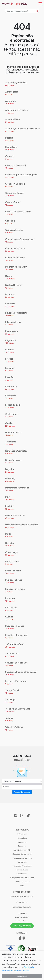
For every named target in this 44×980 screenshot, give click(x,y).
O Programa (22, 834)
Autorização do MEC (22, 850)
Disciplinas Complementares (22, 878)
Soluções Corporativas (22, 854)
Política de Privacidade (22, 866)
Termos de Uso (22, 870)
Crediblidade (22, 874)
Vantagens (22, 842)
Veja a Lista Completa (22, 907)
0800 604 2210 (22, 921)
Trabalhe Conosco (22, 882)
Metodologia (22, 838)
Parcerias (22, 846)
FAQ (22, 886)
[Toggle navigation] (40, 4)
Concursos (22, 862)
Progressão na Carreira (22, 858)
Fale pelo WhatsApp (22, 926)
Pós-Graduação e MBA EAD (22, 896)
